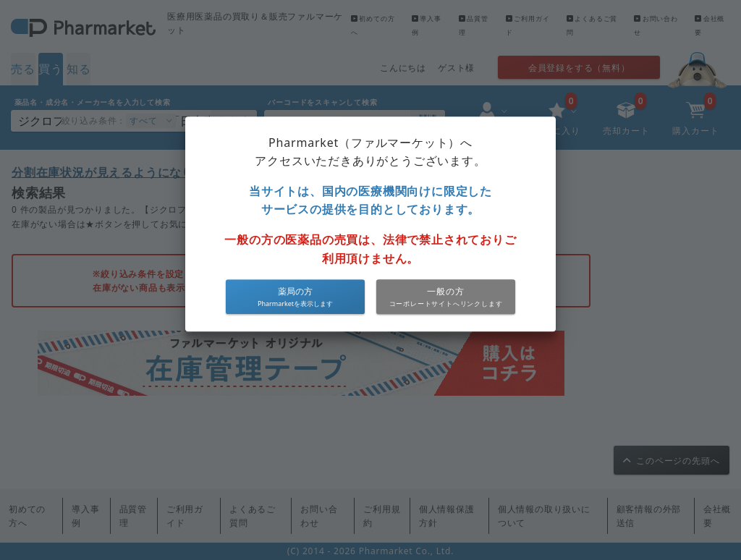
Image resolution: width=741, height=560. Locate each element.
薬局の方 (295, 292)
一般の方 (445, 292)
